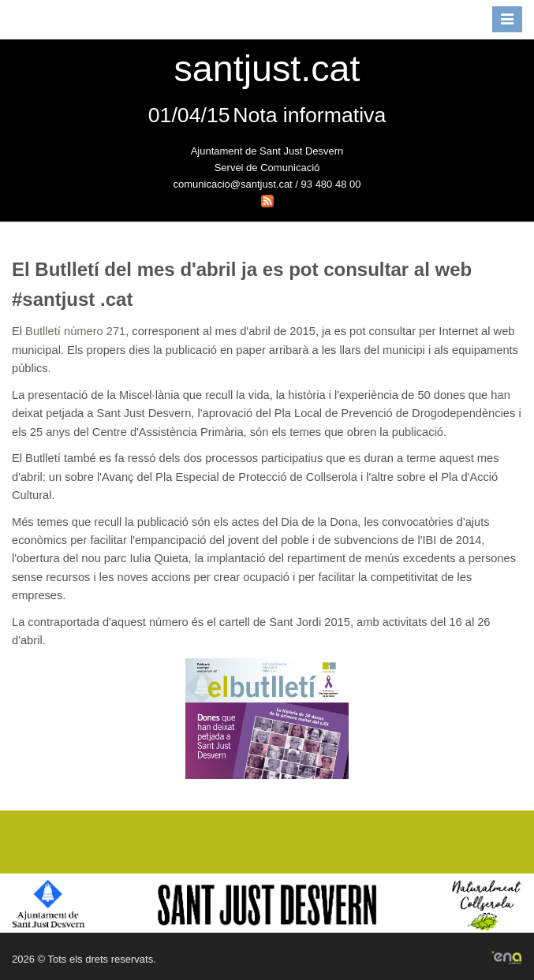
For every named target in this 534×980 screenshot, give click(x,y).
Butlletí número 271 (75, 331)
